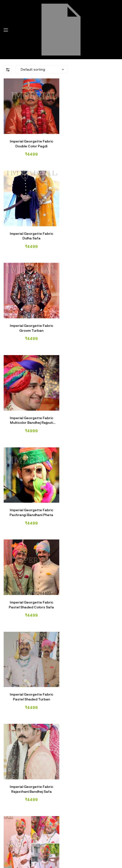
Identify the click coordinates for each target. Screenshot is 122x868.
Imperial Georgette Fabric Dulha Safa (91, 142)
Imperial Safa (87, 851)
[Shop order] (42, 69)
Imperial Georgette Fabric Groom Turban (30, 232)
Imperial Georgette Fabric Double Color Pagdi (30, 142)
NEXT (30, 634)
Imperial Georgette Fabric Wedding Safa (30, 593)
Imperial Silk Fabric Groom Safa (92, 593)
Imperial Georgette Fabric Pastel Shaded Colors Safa (92, 322)
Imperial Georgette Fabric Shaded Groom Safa (91, 503)
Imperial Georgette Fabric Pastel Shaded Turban (30, 413)
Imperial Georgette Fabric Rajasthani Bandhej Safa (91, 413)
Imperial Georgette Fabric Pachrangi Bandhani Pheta (31, 322)
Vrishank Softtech (72, 858)
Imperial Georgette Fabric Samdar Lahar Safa (30, 503)
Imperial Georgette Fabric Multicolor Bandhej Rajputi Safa (91, 232)
